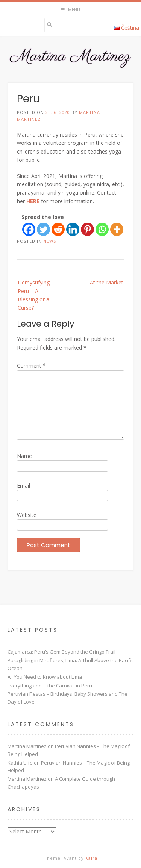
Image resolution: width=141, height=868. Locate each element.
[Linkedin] (73, 229)
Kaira (91, 858)
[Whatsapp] (102, 229)
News (50, 241)
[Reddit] (58, 229)
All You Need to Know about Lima (45, 677)
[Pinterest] (87, 229)
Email (23, 486)
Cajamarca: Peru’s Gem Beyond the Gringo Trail (61, 652)
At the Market (107, 282)
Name (24, 456)
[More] (117, 229)
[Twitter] (43, 229)
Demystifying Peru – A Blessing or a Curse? (34, 295)
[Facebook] (29, 229)
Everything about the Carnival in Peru (50, 686)
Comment (31, 366)
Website (27, 515)
